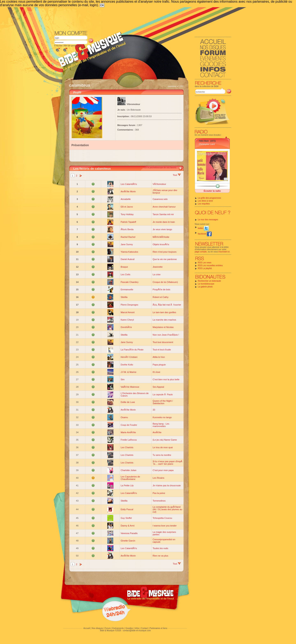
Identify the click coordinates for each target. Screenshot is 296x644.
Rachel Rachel (128, 237)
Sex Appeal (158, 387)
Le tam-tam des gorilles (164, 312)
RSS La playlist (205, 268)
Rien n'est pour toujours (164, 252)
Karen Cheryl (127, 320)
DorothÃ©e (126, 327)
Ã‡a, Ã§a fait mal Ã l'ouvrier (167, 305)
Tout (177, 175)
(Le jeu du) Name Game (165, 440)
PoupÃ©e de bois (161, 289)
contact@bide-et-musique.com (137, 631)
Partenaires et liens (158, 628)
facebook (205, 234)
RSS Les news (205, 263)
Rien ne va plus (160, 556)
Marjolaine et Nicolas (163, 327)
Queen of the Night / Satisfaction (163, 402)
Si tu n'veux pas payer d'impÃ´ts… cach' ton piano (167, 463)
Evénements (118, 628)
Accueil (87, 628)
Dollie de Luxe (128, 402)
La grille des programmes (210, 198)
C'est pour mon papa (163, 470)
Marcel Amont (128, 312)
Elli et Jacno (127, 207)
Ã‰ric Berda (127, 229)
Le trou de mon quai (163, 447)
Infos (137, 628)
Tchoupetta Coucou (162, 518)
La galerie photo (205, 287)
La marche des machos (164, 320)
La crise (157, 274)
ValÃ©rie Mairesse (130, 387)
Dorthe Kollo (127, 365)
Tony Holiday (127, 214)
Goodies (129, 628)
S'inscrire (58, 46)
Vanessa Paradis (129, 533)
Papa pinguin (159, 365)
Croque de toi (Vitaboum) (165, 282)
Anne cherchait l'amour (164, 207)
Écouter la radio (212, 191)
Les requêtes (204, 204)
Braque (124, 267)
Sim (123, 379)
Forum (108, 628)
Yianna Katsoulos (129, 252)
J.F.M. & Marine (128, 372)
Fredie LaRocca (129, 440)
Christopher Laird (207, 144)
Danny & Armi (128, 526)
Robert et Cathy (160, 297)
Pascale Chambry (130, 282)
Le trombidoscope (206, 284)
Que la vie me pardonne (165, 259)
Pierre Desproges (129, 305)
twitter (203, 228)
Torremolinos (159, 501)
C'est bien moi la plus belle (166, 379)
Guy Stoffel (126, 518)
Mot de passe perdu (73, 46)
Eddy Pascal (127, 509)
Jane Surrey (127, 244)
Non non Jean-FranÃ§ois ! (166, 335)
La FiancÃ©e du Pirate (132, 350)
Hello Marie (204, 141)
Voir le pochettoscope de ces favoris (160, 167)
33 (154, 410)
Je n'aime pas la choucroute (167, 485)
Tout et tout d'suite (162, 350)
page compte (201, 252)
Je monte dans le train (164, 222)
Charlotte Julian (128, 470)
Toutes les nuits (160, 548)
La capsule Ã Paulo (163, 394)
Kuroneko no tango (162, 417)
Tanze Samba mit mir (163, 214)
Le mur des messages (208, 220)
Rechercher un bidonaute (209, 281)
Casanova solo (160, 199)
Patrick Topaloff (128, 222)
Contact (144, 628)
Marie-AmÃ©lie (128, 432)
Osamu (124, 417)
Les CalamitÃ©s (129, 184)
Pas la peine (159, 493)
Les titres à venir (205, 201)
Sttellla (124, 297)
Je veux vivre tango (162, 229)
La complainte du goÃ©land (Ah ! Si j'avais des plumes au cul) (167, 509)
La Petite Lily (127, 485)
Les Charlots (127, 447)
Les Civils (125, 274)
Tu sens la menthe (162, 455)
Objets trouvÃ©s (161, 244)
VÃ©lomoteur (159, 184)
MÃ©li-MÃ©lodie (161, 237)
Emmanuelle (127, 289)
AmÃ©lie (157, 432)
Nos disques (97, 628)
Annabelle (126, 199)
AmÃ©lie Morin (128, 191)
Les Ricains (158, 478)
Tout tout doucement (163, 342)
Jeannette (157, 267)
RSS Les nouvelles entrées (210, 265)
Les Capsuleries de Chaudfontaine (130, 478)
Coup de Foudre (129, 425)
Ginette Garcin (128, 541)
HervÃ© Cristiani (129, 357)
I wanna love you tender (165, 526)
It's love (156, 372)
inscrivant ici (224, 252)
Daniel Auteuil (128, 259)
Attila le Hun (159, 357)
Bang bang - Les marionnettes (161, 425)
